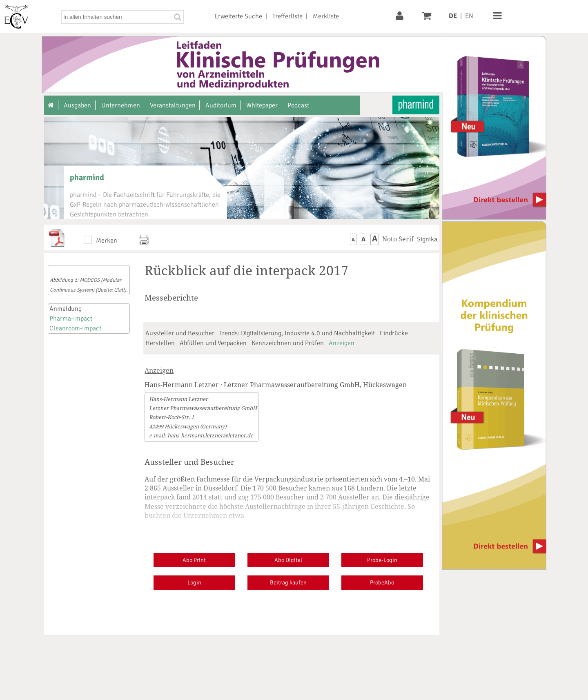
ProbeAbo (382, 582)
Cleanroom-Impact (75, 328)
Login (194, 582)
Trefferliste (287, 16)
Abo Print (194, 560)
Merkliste (326, 16)
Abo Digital (288, 560)
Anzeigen (342, 343)
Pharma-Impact (71, 319)
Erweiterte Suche (238, 16)
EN (469, 16)
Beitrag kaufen (288, 582)
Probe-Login (382, 560)
